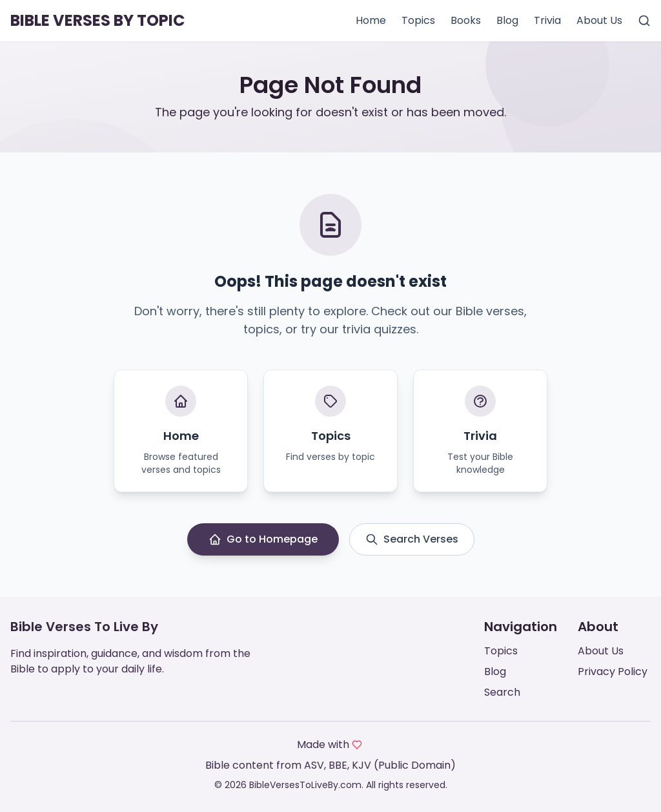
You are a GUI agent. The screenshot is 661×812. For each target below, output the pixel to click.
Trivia (547, 20)
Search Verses (412, 539)
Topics (418, 20)
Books (466, 20)
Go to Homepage (263, 539)
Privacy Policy (613, 671)
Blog (507, 20)
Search (502, 692)
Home (371, 20)
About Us (599, 20)
